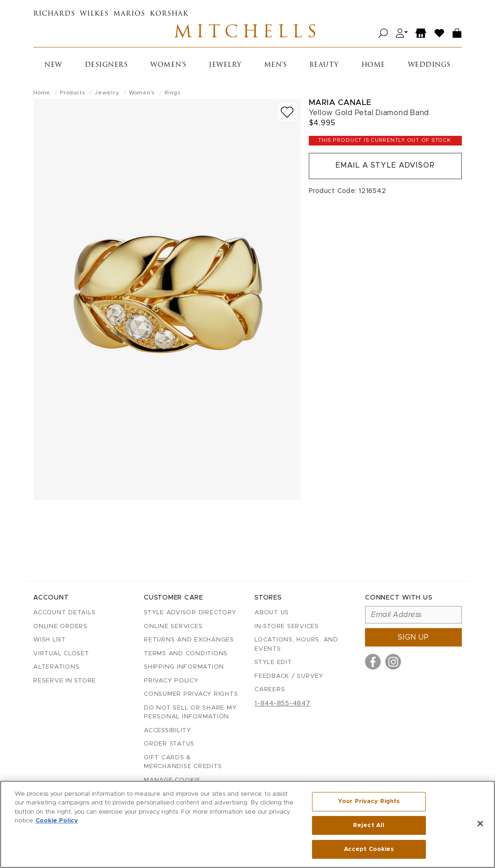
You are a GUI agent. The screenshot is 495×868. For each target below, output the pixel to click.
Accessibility (168, 731)
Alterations (56, 667)
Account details (64, 613)
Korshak (169, 14)
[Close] (480, 824)
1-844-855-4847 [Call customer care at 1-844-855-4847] (283, 704)
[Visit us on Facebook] (373, 662)
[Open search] (383, 33)
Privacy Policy (171, 681)
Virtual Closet (61, 654)
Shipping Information (184, 667)
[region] (247, 824)
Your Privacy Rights (369, 801)
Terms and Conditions (186, 654)
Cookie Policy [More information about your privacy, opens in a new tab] (57, 821)
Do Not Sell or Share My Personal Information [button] (190, 713)
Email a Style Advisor (385, 166)
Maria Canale (340, 103)
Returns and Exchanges (189, 640)
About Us (272, 613)
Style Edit (273, 663)
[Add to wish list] (287, 113)
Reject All (369, 825)
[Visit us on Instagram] (393, 662)
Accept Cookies (369, 849)
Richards (54, 14)
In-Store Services (287, 626)
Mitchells (247, 33)
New (53, 66)
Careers (270, 690)
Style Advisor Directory (190, 613)
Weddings (429, 66)
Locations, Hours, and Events (296, 645)
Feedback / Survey (289, 676)
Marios (129, 14)
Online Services (173, 626)
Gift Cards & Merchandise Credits (183, 762)
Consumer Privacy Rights (191, 695)
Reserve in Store (65, 681)
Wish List (50, 640)
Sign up (413, 638)
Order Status (169, 744)
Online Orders (60, 626)
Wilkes (94, 14)
